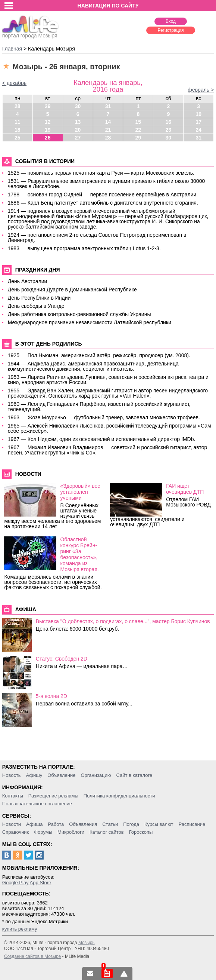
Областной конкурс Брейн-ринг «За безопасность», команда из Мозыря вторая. (79, 554)
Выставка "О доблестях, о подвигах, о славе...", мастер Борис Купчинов (123, 621)
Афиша (34, 824)
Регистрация (170, 30)
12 (48, 122)
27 (78, 138)
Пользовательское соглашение (37, 804)
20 (78, 130)
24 (198, 130)
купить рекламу (20, 929)
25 (18, 138)
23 (168, 130)
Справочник (16, 832)
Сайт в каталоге (134, 775)
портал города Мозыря (30, 33)
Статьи (110, 824)
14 (108, 122)
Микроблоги (71, 832)
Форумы (43, 832)
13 (78, 122)
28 (18, 106)
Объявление (61, 775)
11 (18, 122)
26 (48, 138)
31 (108, 106)
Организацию (96, 775)
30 (78, 106)
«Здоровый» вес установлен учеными (80, 492)
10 (198, 114)
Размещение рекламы (53, 796)
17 (198, 122)
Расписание (192, 824)
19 (48, 130)
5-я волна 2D (51, 696)
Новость (12, 775)
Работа (56, 824)
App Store (41, 883)
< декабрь (14, 83)
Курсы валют (159, 824)
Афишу (34, 775)
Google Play (15, 883)
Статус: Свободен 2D (62, 659)
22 (138, 130)
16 (168, 122)
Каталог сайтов (107, 832)
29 (48, 106)
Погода (131, 824)
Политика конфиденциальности (119, 796)
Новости (12, 824)
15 (138, 122)
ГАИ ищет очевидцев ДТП (185, 489)
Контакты (13, 796)
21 (108, 130)
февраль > (201, 90)
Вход (171, 21)
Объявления (83, 824)
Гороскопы (141, 832)
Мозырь (87, 943)
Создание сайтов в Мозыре (32, 956)
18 (18, 130)
